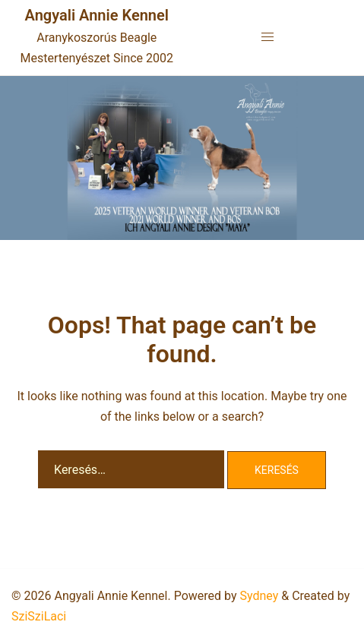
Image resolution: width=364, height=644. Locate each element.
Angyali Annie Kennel (97, 15)
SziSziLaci (39, 616)
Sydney (259, 596)
